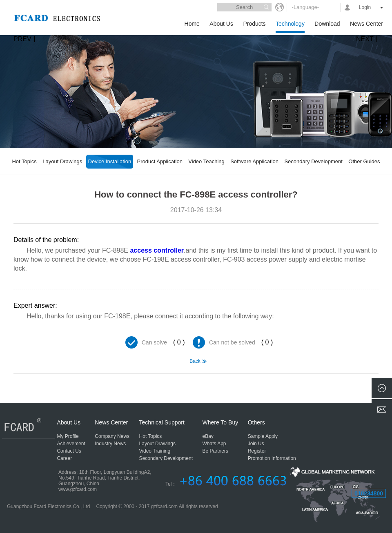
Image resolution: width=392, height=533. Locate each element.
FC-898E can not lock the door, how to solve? (25, 384)
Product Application (160, 161)
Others (256, 422)
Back (195, 361)
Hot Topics (24, 161)
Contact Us (69, 451)
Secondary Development (313, 161)
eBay (208, 436)
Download (327, 24)
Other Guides (364, 161)
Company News (112, 436)
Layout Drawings (62, 161)
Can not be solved (232, 342)
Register (257, 451)
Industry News (110, 444)
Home (192, 24)
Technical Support (162, 422)
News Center (366, 24)
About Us (221, 24)
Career (64, 458)
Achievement (71, 444)
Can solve (154, 342)
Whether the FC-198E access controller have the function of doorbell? (367, 384)
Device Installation (110, 161)
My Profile (68, 436)
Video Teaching (206, 161)
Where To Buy (220, 422)
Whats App (214, 444)
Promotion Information (272, 458)
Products (254, 24)
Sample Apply (263, 436)
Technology (290, 24)
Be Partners (215, 451)
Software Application (254, 161)
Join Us (256, 444)
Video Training (155, 451)
